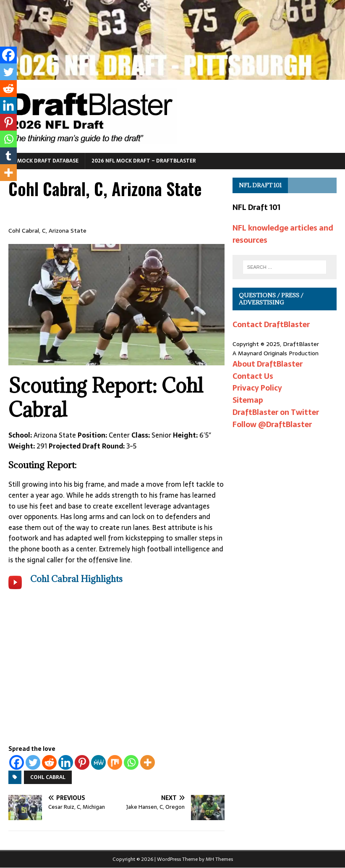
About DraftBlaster (268, 364)
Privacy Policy (257, 388)
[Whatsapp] (131, 762)
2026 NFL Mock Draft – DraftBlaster (144, 161)
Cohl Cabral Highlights (76, 579)
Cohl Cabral (48, 777)
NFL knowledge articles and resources (283, 234)
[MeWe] (98, 762)
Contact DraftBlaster (271, 324)
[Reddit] (49, 762)
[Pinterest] (82, 762)
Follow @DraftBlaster (272, 424)
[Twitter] (33, 762)
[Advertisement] (116, 673)
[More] (148, 762)
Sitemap (248, 400)
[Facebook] (17, 762)
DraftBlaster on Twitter (276, 412)
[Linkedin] (66, 762)
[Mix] (115, 762)
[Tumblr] (8, 156)
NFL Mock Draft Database (42, 161)
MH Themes (219, 859)
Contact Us (253, 376)
